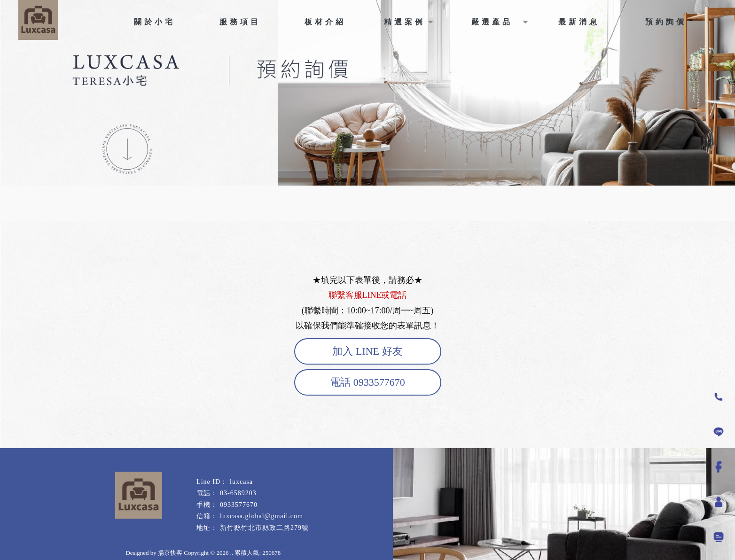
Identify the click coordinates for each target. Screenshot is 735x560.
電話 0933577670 (367, 382)
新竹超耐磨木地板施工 (399, 542)
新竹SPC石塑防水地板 (339, 542)
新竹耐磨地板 (153, 542)
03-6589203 (238, 493)
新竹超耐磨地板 (232, 542)
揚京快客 (170, 553)
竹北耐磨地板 (191, 542)
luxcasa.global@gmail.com (262, 516)
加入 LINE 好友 (367, 351)
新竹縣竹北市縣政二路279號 (264, 528)
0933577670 (239, 505)
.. (232, 553)
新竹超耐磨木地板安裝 (461, 542)
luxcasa (241, 482)
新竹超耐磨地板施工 (282, 542)
